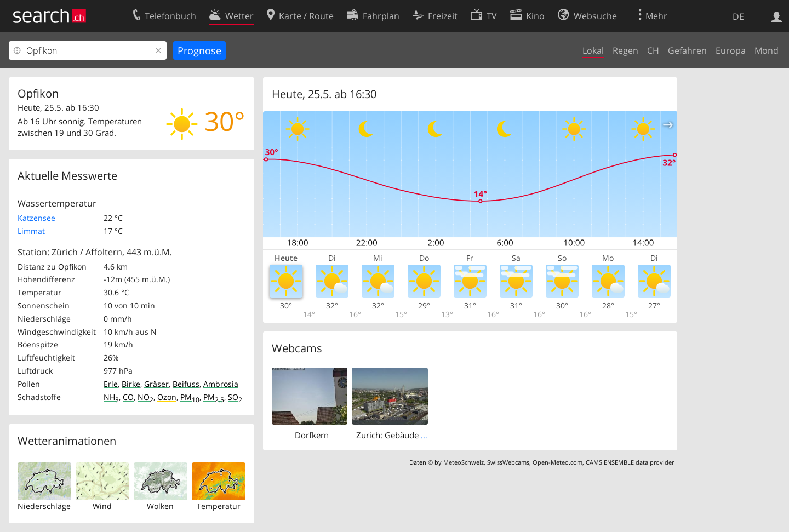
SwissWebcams (508, 462)
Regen (625, 50)
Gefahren (687, 50)
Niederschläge (44, 506)
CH (653, 50)
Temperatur (219, 506)
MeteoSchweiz (464, 462)
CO (128, 397)
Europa (731, 50)
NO (145, 397)
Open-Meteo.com (558, 462)
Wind (102, 506)
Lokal (593, 50)
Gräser (156, 384)
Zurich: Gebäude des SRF (403, 435)
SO (235, 397)
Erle (111, 384)
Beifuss (186, 384)
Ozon (167, 397)
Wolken (160, 506)
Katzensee (36, 218)
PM (190, 397)
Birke (131, 384)
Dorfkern (312, 435)
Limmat (31, 231)
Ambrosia (221, 384)
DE (738, 16)
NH (111, 397)
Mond (767, 50)
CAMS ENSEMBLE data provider (630, 462)
